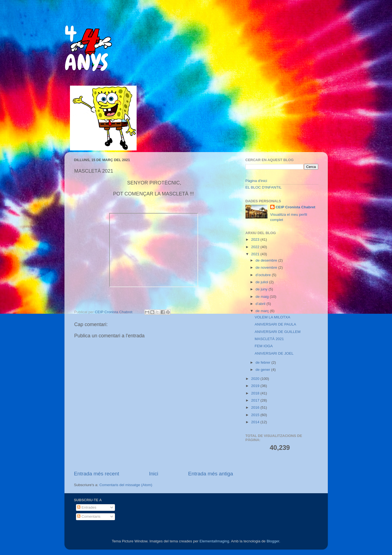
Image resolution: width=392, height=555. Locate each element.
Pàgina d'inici (256, 181)
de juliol (263, 282)
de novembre (267, 267)
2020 (256, 379)
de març (263, 311)
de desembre (267, 260)
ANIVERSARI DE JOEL (274, 353)
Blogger (273, 541)
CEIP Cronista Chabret (296, 207)
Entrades (87, 507)
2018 (256, 393)
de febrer (264, 362)
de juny (262, 289)
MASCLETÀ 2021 (269, 339)
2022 (256, 247)
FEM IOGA (264, 346)
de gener (263, 370)
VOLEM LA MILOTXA (272, 317)
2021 (256, 254)
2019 (256, 386)
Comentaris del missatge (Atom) (126, 485)
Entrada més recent (97, 474)
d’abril (261, 304)
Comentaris (89, 516)
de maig (263, 297)
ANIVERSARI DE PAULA (275, 324)
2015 (256, 415)
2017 (256, 400)
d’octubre (264, 275)
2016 (256, 407)
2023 (256, 239)
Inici (154, 474)
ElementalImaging (214, 541)
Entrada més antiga (211, 474)
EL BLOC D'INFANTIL (264, 187)
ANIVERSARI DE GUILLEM (277, 332)
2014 (256, 422)
